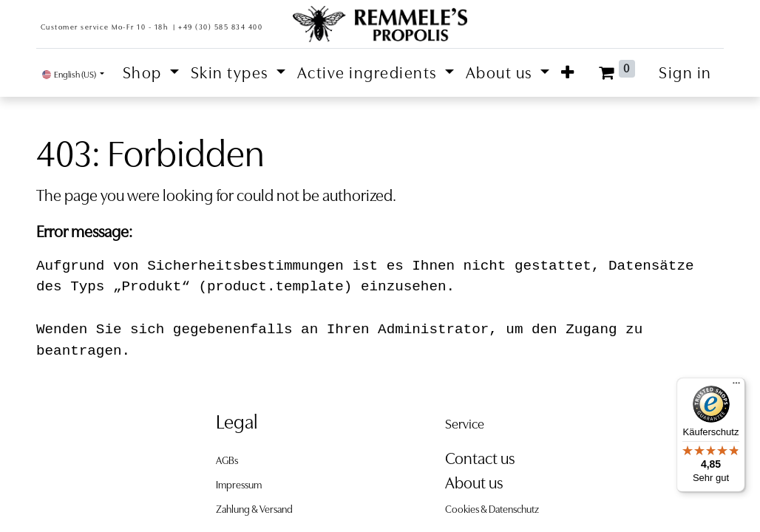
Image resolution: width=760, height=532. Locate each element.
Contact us (480, 458)
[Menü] (736, 386)
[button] (568, 73)
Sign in (685, 73)
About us (474, 483)
